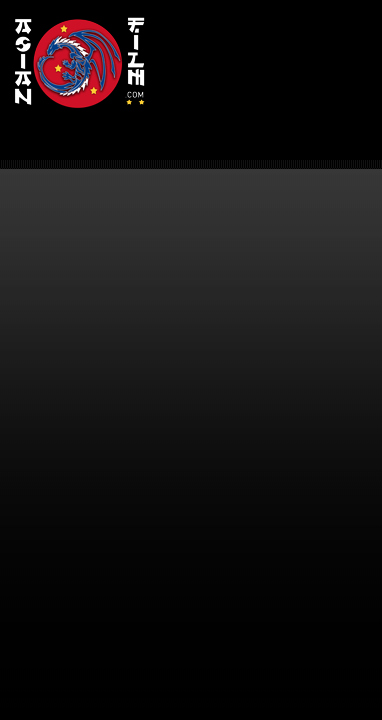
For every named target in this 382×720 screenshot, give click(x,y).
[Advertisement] (269, 69)
